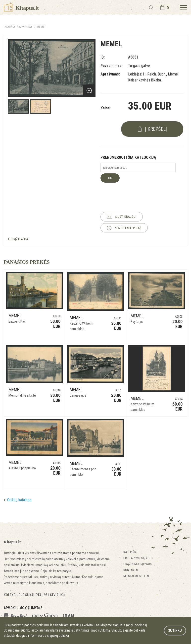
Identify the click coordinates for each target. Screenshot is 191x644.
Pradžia (9, 27)
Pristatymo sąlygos (138, 558)
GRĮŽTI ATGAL (20, 239)
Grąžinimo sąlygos (138, 564)
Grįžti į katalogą (19, 500)
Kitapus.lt (21, 8)
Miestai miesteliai (136, 576)
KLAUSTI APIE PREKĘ (128, 228)
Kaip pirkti (131, 552)
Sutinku (175, 630)
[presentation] (138, 192)
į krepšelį (156, 129)
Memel (41, 27)
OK (110, 178)
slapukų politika (58, 636)
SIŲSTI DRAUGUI (126, 217)
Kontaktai (131, 570)
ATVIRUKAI (26, 27)
